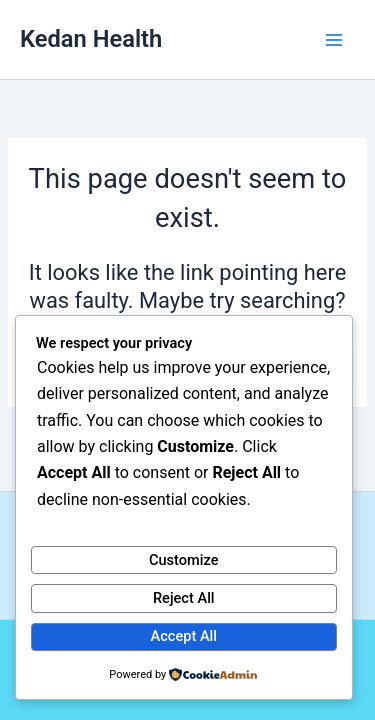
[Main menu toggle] (334, 40)
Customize (184, 560)
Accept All (184, 636)
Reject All (184, 598)
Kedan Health (91, 39)
